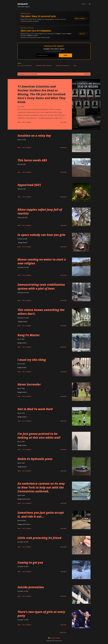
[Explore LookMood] (54, 17)
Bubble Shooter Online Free (63, 66)
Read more (64, 122)
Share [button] (19, 122)
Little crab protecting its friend (39, 538)
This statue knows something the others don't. (41, 312)
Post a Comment (27, 122)
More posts (63, 633)
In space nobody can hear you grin (41, 235)
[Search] (84, 4)
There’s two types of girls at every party (41, 614)
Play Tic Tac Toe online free (25, 66)
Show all (87, 74)
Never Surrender (29, 384)
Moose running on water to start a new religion (42, 261)
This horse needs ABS (32, 160)
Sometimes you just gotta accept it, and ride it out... (41, 514)
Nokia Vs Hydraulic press (35, 459)
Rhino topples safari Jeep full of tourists (40, 211)
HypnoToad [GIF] (29, 185)
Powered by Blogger (54, 638)
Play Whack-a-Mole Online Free (44, 66)
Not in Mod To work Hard (35, 409)
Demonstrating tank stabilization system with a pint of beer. (41, 286)
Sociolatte (23, 4)
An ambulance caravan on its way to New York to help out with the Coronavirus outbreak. (41, 487)
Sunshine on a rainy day (34, 136)
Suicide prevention (31, 587)
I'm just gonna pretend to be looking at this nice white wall (39, 436)
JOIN (65, 55)
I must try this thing (32, 360)
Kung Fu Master (29, 335)
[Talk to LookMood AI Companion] (54, 33)
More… (76, 66)
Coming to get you (30, 562)
